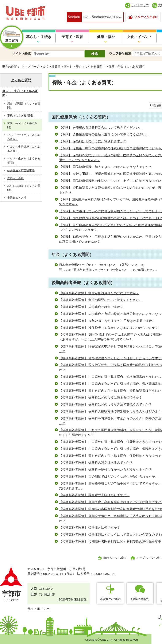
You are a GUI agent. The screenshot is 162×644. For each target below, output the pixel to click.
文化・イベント (140, 37)
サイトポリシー (38, 609)
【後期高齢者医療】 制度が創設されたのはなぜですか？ (99, 293)
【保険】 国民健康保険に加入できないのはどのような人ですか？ (105, 167)
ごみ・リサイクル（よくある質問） (24, 137)
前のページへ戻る (115, 558)
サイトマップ (140, 5)
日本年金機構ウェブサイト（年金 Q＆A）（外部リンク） (102, 265)
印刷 (153, 105)
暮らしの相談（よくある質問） (24, 188)
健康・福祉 (106, 37)
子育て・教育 (72, 37)
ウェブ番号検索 (120, 53)
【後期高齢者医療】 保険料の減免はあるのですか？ (96, 462)
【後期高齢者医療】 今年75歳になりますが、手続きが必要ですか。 (107, 321)
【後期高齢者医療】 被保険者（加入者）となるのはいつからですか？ (109, 328)
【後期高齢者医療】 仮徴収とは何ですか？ (90, 528)
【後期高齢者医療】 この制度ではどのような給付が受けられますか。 (109, 476)
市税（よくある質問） (21, 115)
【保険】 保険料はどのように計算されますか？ (93, 141)
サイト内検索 (22, 54)
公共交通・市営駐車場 (21, 170)
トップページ (30, 67)
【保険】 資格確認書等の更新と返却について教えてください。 (104, 134)
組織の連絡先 (140, 599)
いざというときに (146, 17)
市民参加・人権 (17, 198)
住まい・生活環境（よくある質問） (24, 149)
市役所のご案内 (110, 599)
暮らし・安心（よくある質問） (85, 67)
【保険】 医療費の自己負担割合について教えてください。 (101, 127)
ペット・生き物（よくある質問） (24, 161)
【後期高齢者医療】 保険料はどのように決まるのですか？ (101, 397)
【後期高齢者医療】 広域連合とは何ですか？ (91, 307)
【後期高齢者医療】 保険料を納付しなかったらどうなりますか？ (105, 469)
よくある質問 (52, 67)
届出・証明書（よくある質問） (24, 106)
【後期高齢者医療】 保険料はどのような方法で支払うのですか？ (105, 404)
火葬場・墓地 (15, 178)
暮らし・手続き (39, 37)
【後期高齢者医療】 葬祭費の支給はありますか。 (94, 495)
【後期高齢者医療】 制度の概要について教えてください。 (101, 300)
